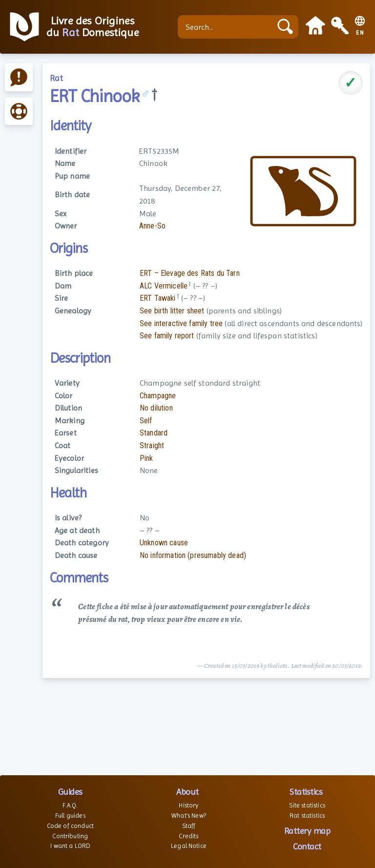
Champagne (158, 396)
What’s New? (189, 816)
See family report (167, 336)
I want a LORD (70, 846)
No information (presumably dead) (193, 555)
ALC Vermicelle (164, 286)
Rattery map (307, 831)
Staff (189, 826)
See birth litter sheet (172, 311)
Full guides (70, 816)
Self (146, 421)
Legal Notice (189, 846)
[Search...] (227, 27)
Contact (307, 846)
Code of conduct (70, 826)
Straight (152, 445)
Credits (188, 836)
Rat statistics (307, 816)
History (188, 805)
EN (360, 33)
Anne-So (152, 226)
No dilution (156, 408)
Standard (154, 433)
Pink (146, 458)
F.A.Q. (70, 805)
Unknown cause (164, 543)
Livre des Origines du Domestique (93, 27)
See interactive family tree (181, 323)
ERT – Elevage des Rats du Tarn (190, 273)
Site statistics (307, 805)
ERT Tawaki (158, 298)
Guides (70, 792)
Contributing (70, 836)
